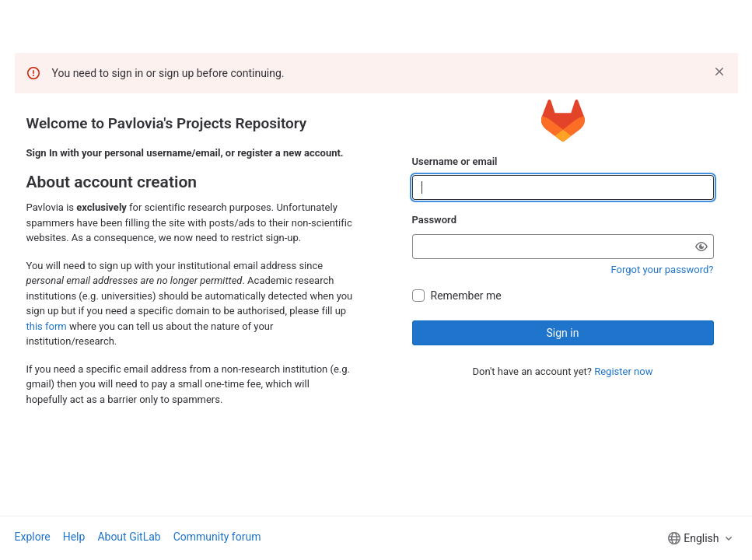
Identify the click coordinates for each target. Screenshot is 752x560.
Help (74, 537)
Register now (623, 371)
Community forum (217, 537)
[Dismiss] (719, 72)
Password (434, 220)
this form (47, 326)
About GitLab (129, 537)
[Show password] (701, 247)
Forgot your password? (663, 269)
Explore (33, 537)
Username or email (455, 161)
